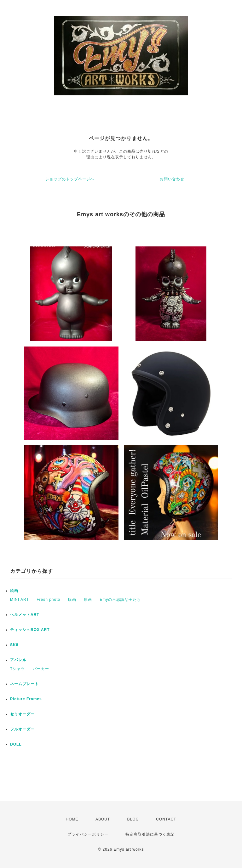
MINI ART (20, 600)
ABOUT (103, 819)
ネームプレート (24, 684)
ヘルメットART (25, 615)
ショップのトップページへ (70, 179)
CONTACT (166, 819)
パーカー (41, 669)
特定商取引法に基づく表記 (150, 834)
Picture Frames (26, 699)
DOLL (16, 744)
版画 (72, 600)
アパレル (18, 660)
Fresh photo (48, 600)
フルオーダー (22, 729)
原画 (88, 600)
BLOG (133, 819)
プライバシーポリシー (88, 834)
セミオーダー (22, 714)
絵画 (14, 591)
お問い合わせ (172, 179)
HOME (72, 819)
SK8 (14, 645)
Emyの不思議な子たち (120, 600)
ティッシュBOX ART (30, 630)
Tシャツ (17, 669)
